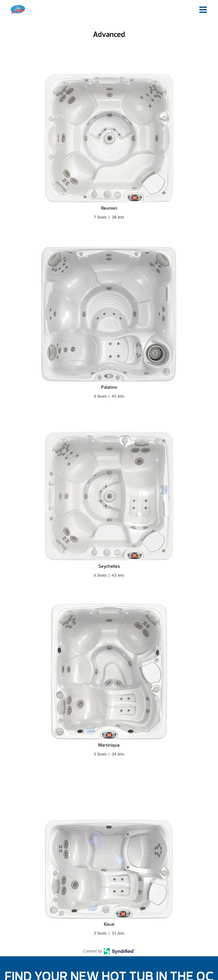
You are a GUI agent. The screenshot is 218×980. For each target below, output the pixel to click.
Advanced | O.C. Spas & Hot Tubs (18, 9)
